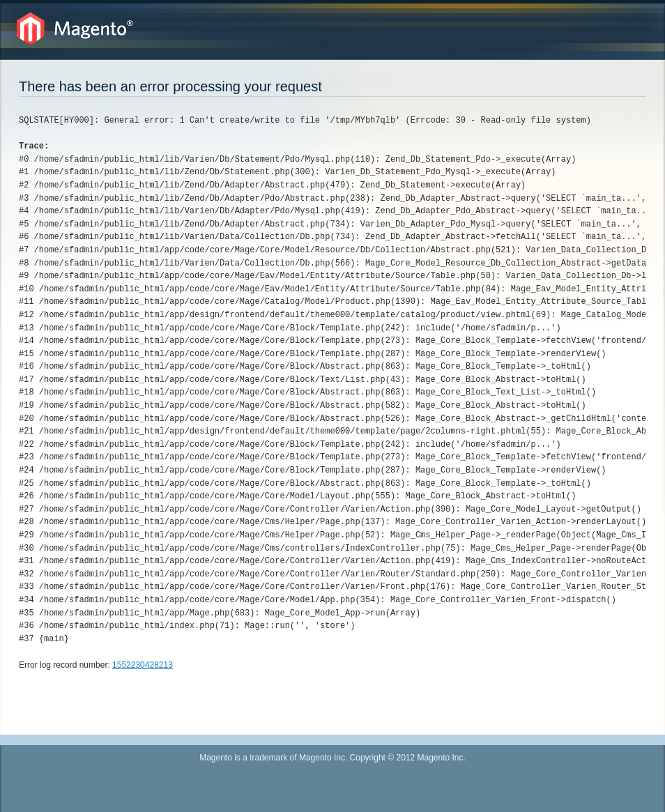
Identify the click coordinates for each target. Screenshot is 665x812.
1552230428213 (143, 665)
